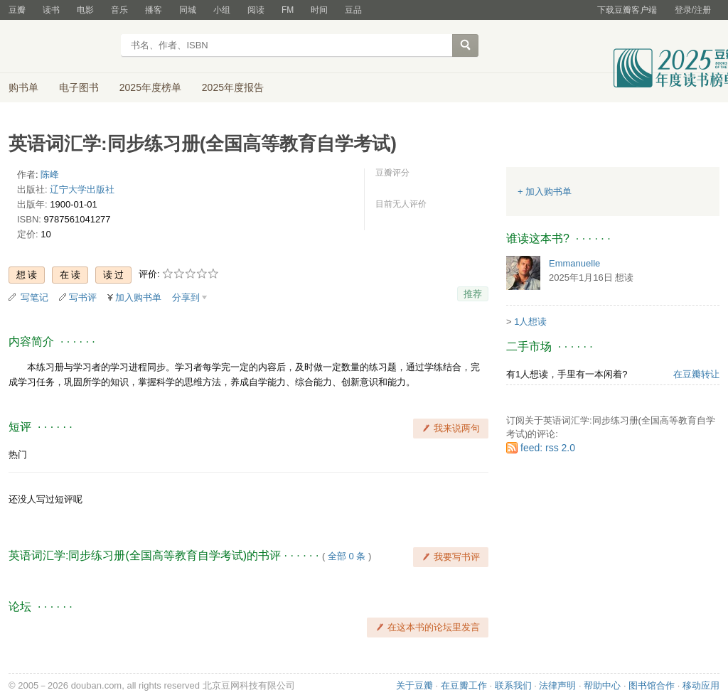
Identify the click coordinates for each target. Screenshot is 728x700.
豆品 (353, 10)
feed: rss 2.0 (548, 448)
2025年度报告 (233, 87)
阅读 (256, 10)
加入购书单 (138, 297)
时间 (319, 10)
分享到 (186, 297)
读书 (51, 10)
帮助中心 (602, 685)
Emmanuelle (574, 263)
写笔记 (34, 297)
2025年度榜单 (150, 87)
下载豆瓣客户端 (627, 10)
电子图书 (79, 87)
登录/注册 (693, 10)
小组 (222, 10)
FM (288, 10)
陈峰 (50, 174)
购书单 (23, 87)
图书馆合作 (652, 685)
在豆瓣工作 (464, 685)
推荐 (473, 294)
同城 (188, 10)
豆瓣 (17, 10)
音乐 (119, 10)
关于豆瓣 (414, 685)
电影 (85, 10)
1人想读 (530, 322)
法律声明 (557, 685)
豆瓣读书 (60, 47)
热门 (18, 454)
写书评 (83, 297)
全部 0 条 (347, 556)
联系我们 (513, 685)
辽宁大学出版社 (82, 189)
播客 (154, 10)
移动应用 (701, 685)
